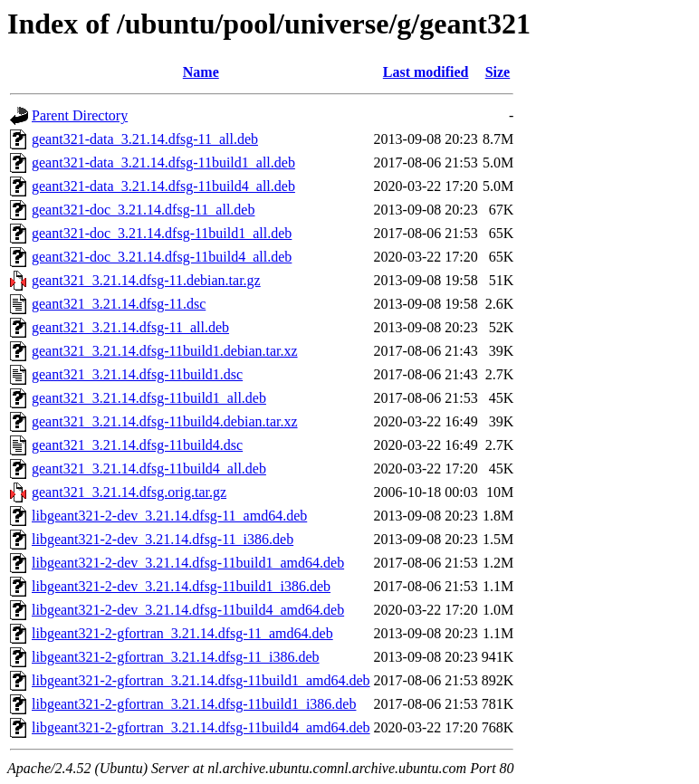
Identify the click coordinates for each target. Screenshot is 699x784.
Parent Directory (80, 115)
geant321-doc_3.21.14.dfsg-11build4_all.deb (162, 257)
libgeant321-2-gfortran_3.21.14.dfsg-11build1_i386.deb (194, 704)
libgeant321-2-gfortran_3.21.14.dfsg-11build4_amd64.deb (201, 727)
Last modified (426, 72)
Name (201, 72)
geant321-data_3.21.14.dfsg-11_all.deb (145, 139)
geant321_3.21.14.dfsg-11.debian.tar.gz (146, 280)
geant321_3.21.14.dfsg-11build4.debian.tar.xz (165, 421)
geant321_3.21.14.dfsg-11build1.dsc (137, 374)
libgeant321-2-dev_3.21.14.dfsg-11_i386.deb (163, 539)
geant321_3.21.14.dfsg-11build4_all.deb (149, 468)
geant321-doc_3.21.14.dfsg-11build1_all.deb (162, 233)
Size (498, 72)
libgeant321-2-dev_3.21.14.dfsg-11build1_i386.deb (181, 586)
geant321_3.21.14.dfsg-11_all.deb (130, 327)
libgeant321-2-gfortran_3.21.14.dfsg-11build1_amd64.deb (201, 680)
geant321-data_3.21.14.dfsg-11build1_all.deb (163, 163)
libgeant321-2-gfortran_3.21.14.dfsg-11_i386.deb (176, 657)
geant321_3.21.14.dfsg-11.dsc (119, 304)
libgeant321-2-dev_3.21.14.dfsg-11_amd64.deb (169, 516)
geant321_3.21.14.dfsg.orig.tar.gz (129, 492)
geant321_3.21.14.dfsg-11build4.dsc (137, 445)
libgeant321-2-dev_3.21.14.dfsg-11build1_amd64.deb (188, 563)
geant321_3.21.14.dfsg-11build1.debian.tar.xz (165, 351)
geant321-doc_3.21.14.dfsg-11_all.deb (143, 210)
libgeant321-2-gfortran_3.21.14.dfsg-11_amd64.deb (182, 633)
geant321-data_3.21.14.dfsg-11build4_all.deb (163, 186)
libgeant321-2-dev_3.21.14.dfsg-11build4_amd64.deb (188, 610)
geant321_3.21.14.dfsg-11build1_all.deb (149, 398)
